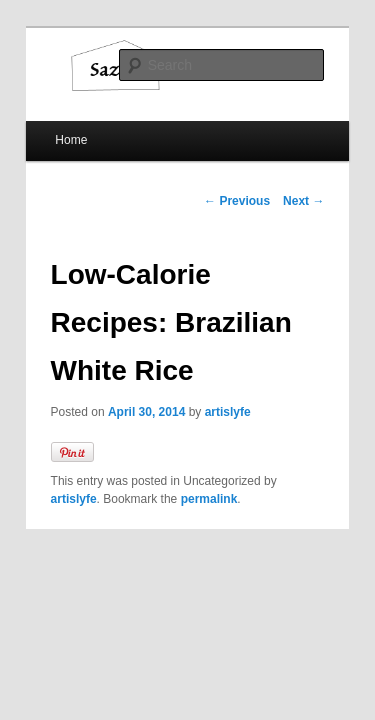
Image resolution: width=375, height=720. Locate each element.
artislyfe (206, 351)
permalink (134, 438)
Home (49, 127)
